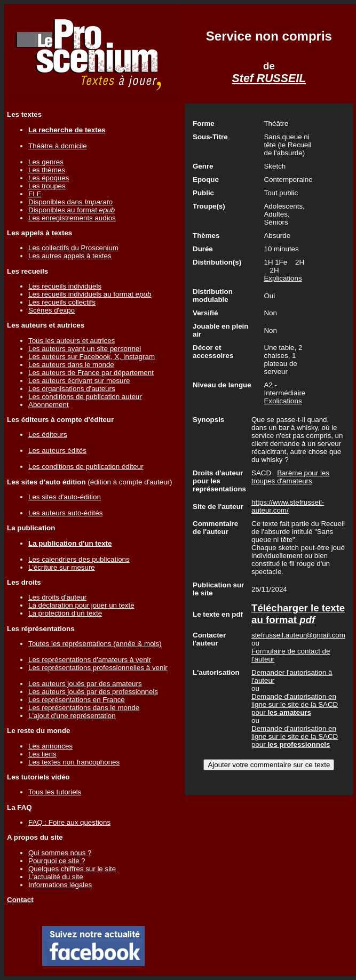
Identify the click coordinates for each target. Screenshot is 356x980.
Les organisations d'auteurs (72, 389)
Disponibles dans (70, 202)
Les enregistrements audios (72, 218)
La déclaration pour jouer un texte (81, 605)
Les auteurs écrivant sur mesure (79, 381)
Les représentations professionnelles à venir (98, 668)
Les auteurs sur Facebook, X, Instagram (92, 357)
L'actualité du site (56, 877)
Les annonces (50, 746)
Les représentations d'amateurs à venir (90, 660)
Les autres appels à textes (70, 256)
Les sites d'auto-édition (65, 497)
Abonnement (49, 405)
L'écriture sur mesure (62, 567)
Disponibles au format (72, 210)
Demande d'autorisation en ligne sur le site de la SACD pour (295, 704)
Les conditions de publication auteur (85, 397)
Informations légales (60, 885)
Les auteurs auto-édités (65, 513)
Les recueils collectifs (62, 302)
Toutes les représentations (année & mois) (95, 644)
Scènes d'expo (52, 310)
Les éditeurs (48, 435)
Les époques (49, 178)
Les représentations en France (77, 700)
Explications (283, 278)
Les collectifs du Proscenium (73, 248)
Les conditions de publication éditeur (86, 467)
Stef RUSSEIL (269, 78)
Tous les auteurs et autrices (72, 341)
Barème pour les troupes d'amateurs (290, 477)
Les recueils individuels (65, 286)
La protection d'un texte (65, 613)
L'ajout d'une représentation (72, 716)
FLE (35, 194)
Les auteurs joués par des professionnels (93, 692)
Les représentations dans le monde (84, 708)
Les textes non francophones (74, 762)
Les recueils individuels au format (90, 294)
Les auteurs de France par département (91, 373)
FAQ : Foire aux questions (69, 822)
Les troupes (47, 186)
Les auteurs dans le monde (71, 365)
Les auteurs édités (57, 451)
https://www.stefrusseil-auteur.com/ (288, 506)
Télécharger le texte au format (298, 614)
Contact (20, 900)
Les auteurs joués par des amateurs (85, 684)
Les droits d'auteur (57, 597)
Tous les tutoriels (55, 792)
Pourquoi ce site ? (57, 861)
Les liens (42, 754)
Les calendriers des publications (79, 559)
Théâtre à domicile (58, 146)
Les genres (46, 162)
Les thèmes (47, 170)
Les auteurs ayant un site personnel (85, 349)
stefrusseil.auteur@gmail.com (298, 635)
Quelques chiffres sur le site (72, 869)
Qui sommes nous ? (60, 853)
